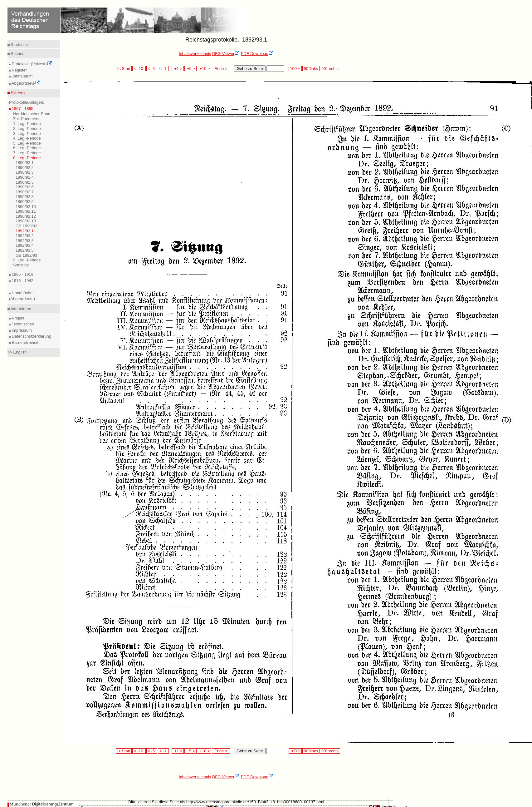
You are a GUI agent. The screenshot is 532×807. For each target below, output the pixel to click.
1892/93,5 (25, 250)
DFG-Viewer (226, 54)
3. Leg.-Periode (27, 134)
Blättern (17, 93)
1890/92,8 (25, 197)
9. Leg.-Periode (27, 260)
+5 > (190, 69)
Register (19, 70)
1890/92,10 (26, 207)
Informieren (20, 309)
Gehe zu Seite (250, 69)
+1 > (178, 69)
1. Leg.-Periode (27, 124)
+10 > (204, 69)
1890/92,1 (25, 163)
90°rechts (330, 69)
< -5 (152, 69)
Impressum (21, 330)
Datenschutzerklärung (31, 336)
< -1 (164, 69)
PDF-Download (257, 54)
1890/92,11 (26, 211)
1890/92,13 (26, 221)
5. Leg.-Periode (27, 143)
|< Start (124, 69)
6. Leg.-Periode (27, 148)
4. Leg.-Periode (27, 138)
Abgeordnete (25, 83)
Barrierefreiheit (24, 342)
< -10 (139, 69)
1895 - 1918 (22, 274)
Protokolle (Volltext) (31, 64)
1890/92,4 (25, 177)
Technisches (22, 324)
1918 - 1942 (22, 281)
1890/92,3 (25, 172)
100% (295, 69)
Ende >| (221, 69)
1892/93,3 (25, 241)
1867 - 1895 (22, 109)
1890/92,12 (26, 216)
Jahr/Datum (22, 76)
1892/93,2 (25, 236)
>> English (17, 352)
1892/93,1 (25, 231)
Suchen (17, 54)
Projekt (17, 318)
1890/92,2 (25, 168)
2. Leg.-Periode (27, 129)
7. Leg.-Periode (27, 153)
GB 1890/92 (26, 226)
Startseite (19, 45)
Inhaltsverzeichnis (195, 54)
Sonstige (21, 265)
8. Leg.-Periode (27, 158)
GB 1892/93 (26, 255)
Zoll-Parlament (26, 119)
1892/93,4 (25, 245)
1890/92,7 (25, 192)
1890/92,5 (25, 182)
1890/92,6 (25, 187)
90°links (311, 69)
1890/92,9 (25, 202)
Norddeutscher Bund (32, 114)
